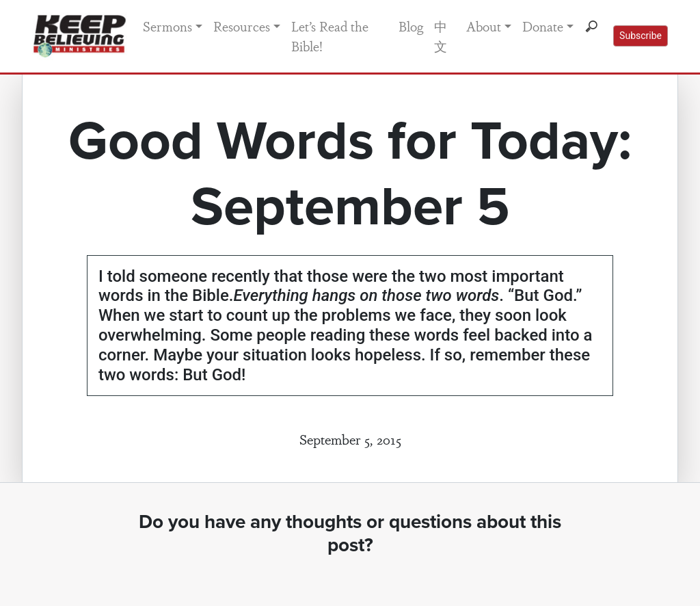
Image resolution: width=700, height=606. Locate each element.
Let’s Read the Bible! (330, 36)
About (484, 26)
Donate (543, 26)
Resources (242, 26)
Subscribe (641, 36)
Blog (411, 26)
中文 (441, 36)
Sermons (167, 26)
